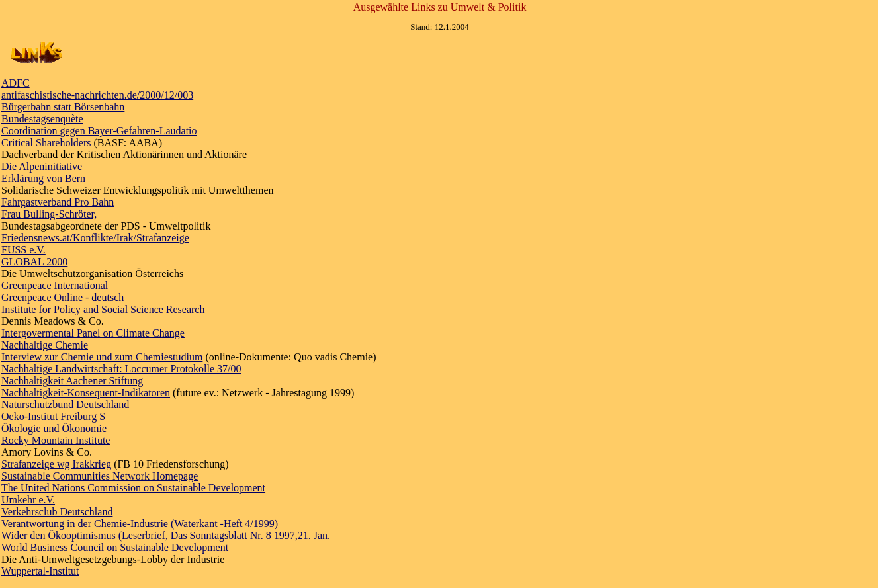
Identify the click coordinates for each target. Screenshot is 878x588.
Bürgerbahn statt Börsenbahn (63, 107)
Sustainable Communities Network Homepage (100, 476)
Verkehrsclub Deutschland (57, 512)
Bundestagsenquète (42, 119)
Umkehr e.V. (28, 500)
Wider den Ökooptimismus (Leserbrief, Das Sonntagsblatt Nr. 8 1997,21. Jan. (166, 535)
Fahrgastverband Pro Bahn (58, 202)
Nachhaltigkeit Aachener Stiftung (72, 381)
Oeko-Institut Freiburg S (53, 416)
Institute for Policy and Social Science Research (103, 309)
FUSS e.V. (23, 250)
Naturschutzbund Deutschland (65, 404)
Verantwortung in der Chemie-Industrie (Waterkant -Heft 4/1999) (140, 524)
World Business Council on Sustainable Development (115, 547)
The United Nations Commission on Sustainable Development (133, 488)
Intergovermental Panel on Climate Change (93, 333)
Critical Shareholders (46, 143)
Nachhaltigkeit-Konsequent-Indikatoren (86, 393)
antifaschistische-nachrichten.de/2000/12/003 (97, 95)
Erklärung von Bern (43, 178)
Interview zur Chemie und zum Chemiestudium (102, 357)
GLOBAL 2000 (34, 262)
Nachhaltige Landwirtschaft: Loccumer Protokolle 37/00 (121, 369)
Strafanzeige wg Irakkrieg (56, 464)
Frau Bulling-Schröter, (49, 214)
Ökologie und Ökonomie (54, 428)
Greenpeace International (55, 285)
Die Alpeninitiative (42, 166)
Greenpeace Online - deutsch (63, 297)
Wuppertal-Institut (40, 571)
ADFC (16, 83)
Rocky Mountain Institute (56, 440)
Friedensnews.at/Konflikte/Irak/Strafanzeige (95, 238)
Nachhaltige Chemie (45, 345)
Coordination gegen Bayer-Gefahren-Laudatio (99, 131)
